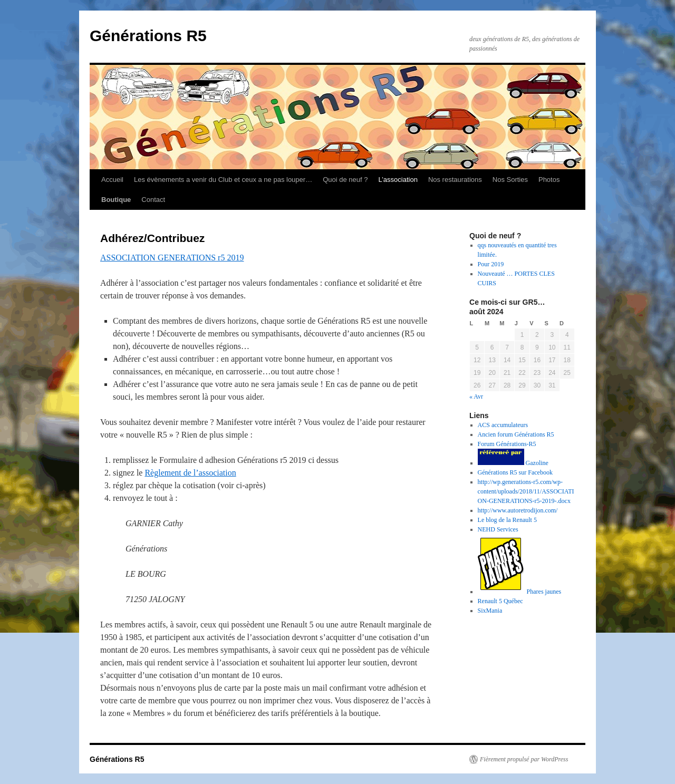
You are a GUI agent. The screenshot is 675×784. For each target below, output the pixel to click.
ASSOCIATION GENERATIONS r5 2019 (172, 258)
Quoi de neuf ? (345, 180)
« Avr (476, 396)
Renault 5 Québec (500, 601)
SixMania (490, 611)
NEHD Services (498, 529)
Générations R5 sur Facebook (515, 472)
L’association (398, 180)
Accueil (112, 180)
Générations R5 (148, 36)
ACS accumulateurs (503, 425)
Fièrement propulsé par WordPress (524, 759)
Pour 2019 (491, 264)
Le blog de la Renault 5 (507, 520)
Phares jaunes (520, 592)
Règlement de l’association (190, 473)
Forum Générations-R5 (507, 444)
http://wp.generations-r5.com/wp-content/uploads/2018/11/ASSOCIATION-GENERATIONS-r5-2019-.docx (526, 491)
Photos (549, 180)
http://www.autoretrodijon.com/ (518, 510)
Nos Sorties (510, 180)
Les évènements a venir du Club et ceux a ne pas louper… (223, 180)
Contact (153, 200)
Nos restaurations (455, 180)
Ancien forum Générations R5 (516, 434)
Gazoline (513, 463)
